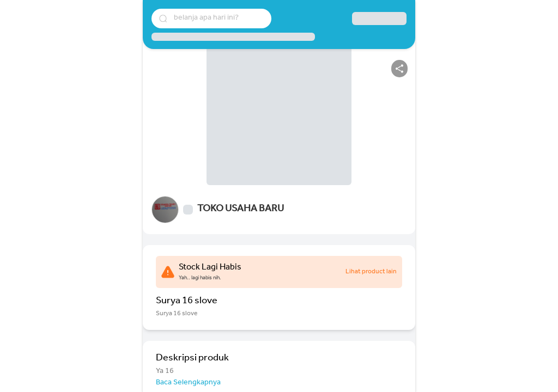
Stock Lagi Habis (210, 268)
